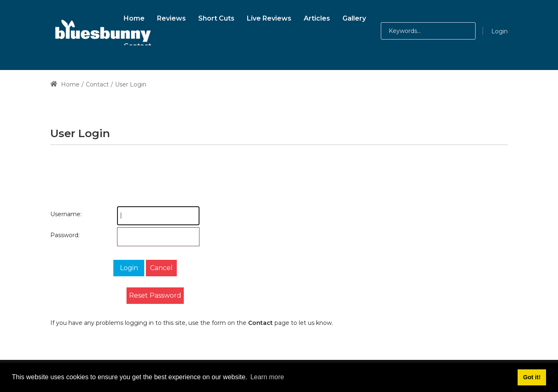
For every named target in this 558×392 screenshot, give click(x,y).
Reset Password (155, 295)
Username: (59, 214)
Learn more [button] (267, 377)
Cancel (161, 268)
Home (65, 84)
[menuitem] (134, 17)
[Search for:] (428, 31)
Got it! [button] (532, 377)
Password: (59, 235)
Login (499, 31)
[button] (458, 31)
